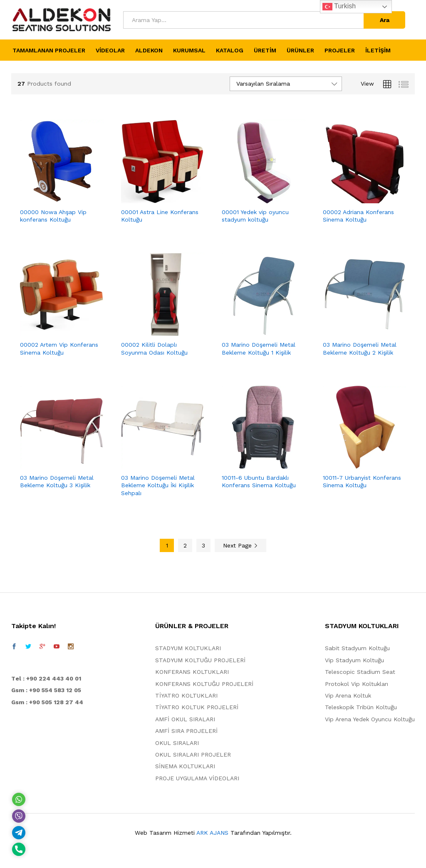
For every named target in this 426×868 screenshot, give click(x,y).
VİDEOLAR (110, 50)
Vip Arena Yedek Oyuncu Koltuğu (370, 719)
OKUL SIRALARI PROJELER (193, 755)
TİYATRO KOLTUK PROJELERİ (197, 707)
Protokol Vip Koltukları (357, 684)
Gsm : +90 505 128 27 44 (47, 702)
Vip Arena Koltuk (348, 695)
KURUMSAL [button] (189, 50)
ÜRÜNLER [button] (300, 50)
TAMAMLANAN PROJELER (49, 50)
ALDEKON (149, 50)
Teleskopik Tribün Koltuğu (361, 707)
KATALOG (230, 50)
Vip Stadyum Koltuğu (354, 660)
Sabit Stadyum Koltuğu (357, 648)
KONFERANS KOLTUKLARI (192, 672)
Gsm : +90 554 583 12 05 (46, 690)
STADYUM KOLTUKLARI (188, 648)
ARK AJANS (212, 833)
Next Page (240, 545)
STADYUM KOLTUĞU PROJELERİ (200, 660)
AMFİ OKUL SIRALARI (185, 719)
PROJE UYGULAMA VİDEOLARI (197, 778)
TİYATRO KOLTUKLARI (186, 695)
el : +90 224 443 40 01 (48, 678)
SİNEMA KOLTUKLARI (185, 766)
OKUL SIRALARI (177, 743)
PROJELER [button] (340, 50)
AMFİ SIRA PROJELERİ (186, 731)
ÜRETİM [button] (265, 50)
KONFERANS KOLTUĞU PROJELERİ (204, 684)
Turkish (339, 7)
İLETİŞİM (378, 50)
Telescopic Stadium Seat (360, 672)
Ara (385, 20)
